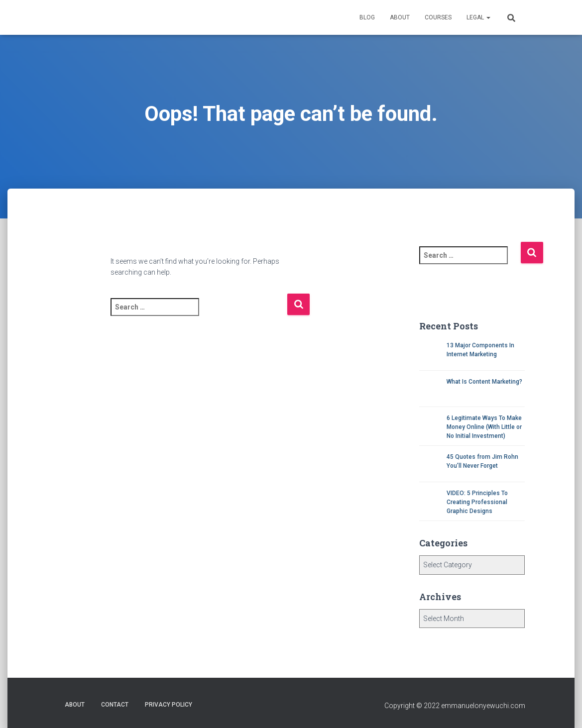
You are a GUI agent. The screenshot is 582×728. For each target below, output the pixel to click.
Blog (367, 17)
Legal (478, 17)
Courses (438, 17)
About (400, 17)
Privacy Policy (169, 705)
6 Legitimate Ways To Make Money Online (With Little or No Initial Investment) (484, 427)
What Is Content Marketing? (484, 382)
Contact (115, 705)
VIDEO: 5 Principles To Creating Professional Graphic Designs (477, 502)
